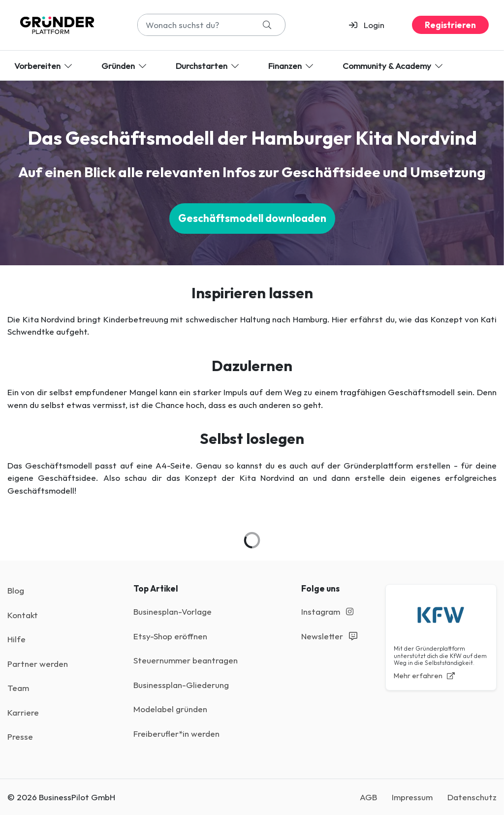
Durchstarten (208, 66)
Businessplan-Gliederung (181, 685)
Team (18, 688)
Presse (20, 737)
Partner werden (38, 664)
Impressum (412, 797)
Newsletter (329, 636)
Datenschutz (472, 797)
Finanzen (292, 66)
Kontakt (23, 615)
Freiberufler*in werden (176, 734)
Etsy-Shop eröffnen (170, 636)
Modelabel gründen (170, 709)
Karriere (23, 712)
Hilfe (16, 639)
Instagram (327, 611)
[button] (371, 25)
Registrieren (450, 25)
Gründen (125, 66)
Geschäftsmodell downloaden (252, 218)
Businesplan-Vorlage (173, 611)
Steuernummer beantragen (186, 660)
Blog (16, 590)
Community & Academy (394, 66)
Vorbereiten (44, 66)
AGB (368, 797)
